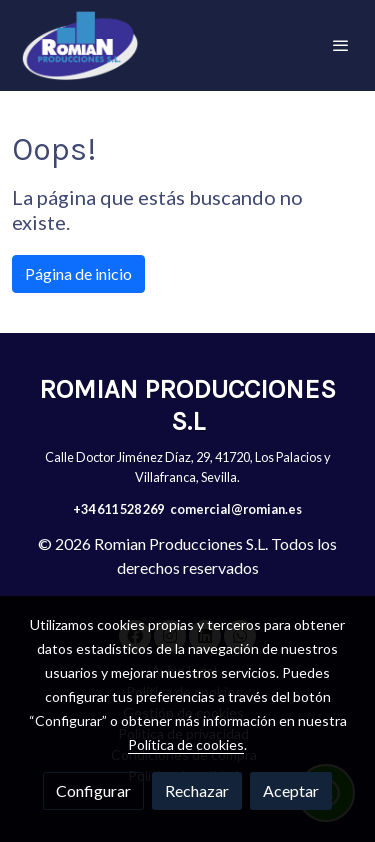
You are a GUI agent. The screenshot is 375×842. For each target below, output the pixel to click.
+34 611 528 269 (118, 509)
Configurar (93, 790)
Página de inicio (78, 273)
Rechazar (197, 790)
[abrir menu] (341, 45)
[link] (80, 45)
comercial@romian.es (236, 509)
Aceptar (291, 790)
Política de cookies (186, 744)
